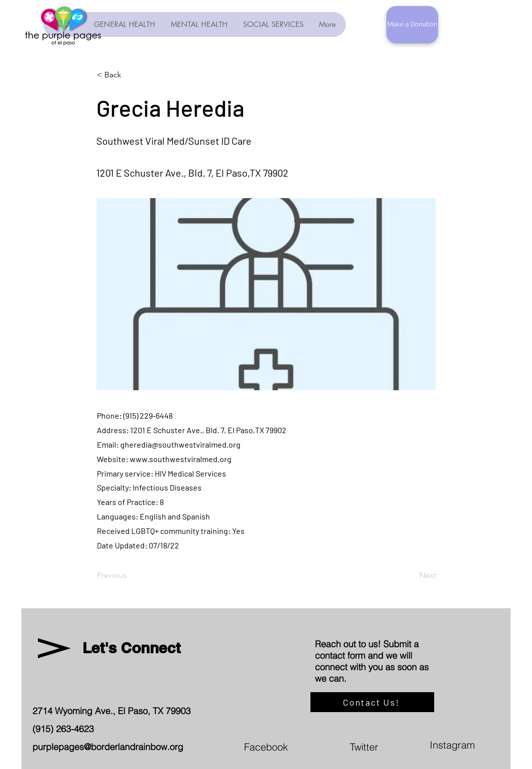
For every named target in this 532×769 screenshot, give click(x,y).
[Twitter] (412, 747)
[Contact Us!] (372, 702)
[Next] (411, 575)
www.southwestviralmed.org (181, 459)
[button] (412, 25)
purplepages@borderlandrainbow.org (108, 747)
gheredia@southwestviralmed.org (180, 444)
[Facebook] (306, 747)
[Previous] (130, 575)
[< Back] (130, 75)
